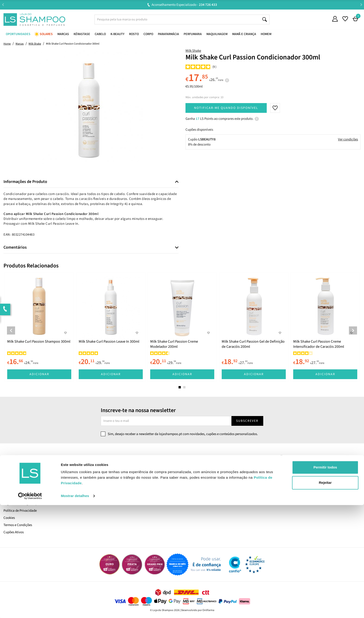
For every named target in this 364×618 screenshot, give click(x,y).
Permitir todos (325, 580)
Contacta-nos (104, 467)
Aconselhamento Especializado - (184, 5)
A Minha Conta (195, 467)
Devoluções (102, 475)
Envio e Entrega (15, 496)
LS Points (10, 489)
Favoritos (191, 482)
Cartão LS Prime (15, 467)
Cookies (9, 518)
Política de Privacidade (20, 511)
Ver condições (348, 139)
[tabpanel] (39, 327)
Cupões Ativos (14, 532)
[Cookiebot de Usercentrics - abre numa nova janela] (30, 609)
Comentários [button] (15, 247)
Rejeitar (325, 595)
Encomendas (194, 475)
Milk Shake (193, 51)
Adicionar (39, 374)
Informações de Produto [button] (25, 182)
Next (361, 5)
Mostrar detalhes (75, 609)
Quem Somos (13, 475)
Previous (3, 5)
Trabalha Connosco (18, 482)
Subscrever (247, 421)
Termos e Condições (18, 525)
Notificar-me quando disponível (226, 108)
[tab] (91, 182)
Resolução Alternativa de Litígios (118, 482)
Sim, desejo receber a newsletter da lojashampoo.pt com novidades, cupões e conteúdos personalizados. (183, 434)
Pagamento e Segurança (21, 503)
